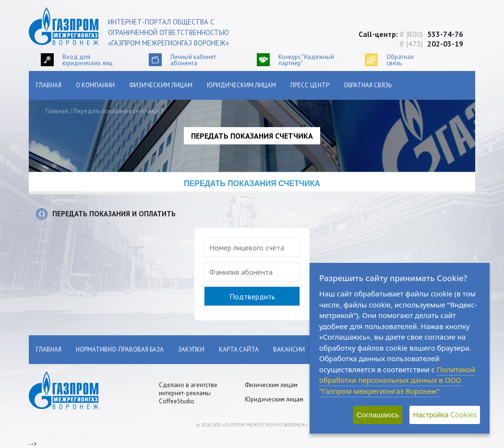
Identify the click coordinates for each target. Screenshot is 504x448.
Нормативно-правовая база (120, 349)
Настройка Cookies (445, 415)
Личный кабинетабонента (193, 60)
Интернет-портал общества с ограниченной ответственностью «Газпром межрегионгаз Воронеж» (168, 32)
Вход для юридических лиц (87, 60)
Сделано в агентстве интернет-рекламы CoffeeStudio (188, 393)
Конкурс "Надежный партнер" (306, 60)
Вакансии (289, 349)
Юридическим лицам (241, 85)
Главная (49, 85)
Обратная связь (368, 85)
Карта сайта (239, 349)
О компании (95, 85)
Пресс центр (310, 85)
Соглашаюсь (378, 415)
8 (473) (432, 44)
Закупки (191, 349)
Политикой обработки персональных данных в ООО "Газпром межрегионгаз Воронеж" (397, 380)
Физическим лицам (161, 85)
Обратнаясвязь (400, 60)
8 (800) (432, 34)
